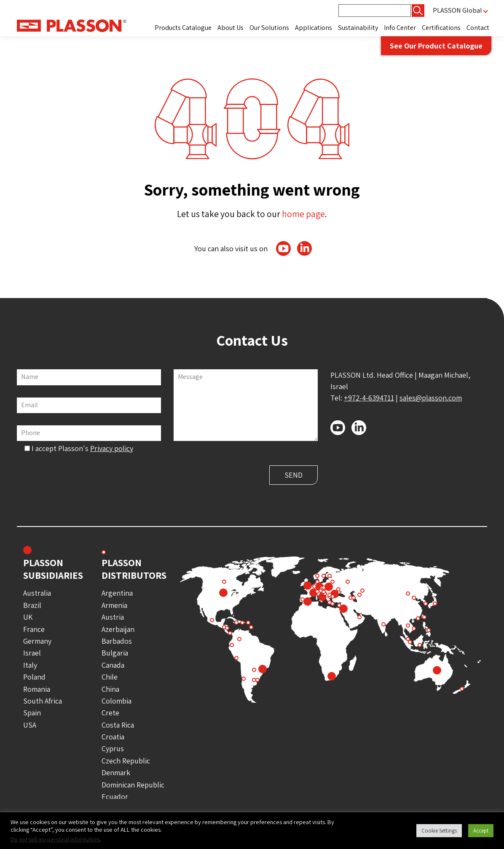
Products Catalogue (183, 28)
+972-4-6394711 (369, 398)
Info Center (400, 28)
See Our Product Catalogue (436, 46)
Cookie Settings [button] (439, 831)
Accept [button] (481, 831)
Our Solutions (269, 28)
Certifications (441, 28)
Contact (478, 28)
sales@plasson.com (431, 398)
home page (303, 214)
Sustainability (358, 28)
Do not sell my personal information (55, 839)
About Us (231, 28)
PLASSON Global (457, 10)
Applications (314, 28)
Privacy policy (112, 448)
